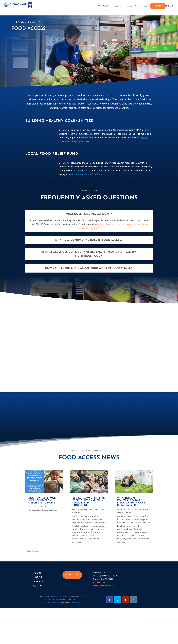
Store (145, 7)
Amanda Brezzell (125, 509)
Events (129, 7)
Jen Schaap (78, 509)
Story (75, 603)
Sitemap (48, 603)
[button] (99, 8)
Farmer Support (137, 509)
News (137, 7)
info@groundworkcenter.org (105, 585)
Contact (39, 586)
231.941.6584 (99, 582)
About (106, 7)
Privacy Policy (56, 603)
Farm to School (88, 509)
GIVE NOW (158, 7)
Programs (117, 7)
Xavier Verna (34, 507)
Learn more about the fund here (85, 174)
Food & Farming (43, 510)
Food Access (53, 510)
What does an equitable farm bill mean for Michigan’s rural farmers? (131, 502)
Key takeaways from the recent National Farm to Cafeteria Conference (89, 502)
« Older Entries (32, 551)
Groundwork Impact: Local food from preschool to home (42, 501)
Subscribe (170, 7)
